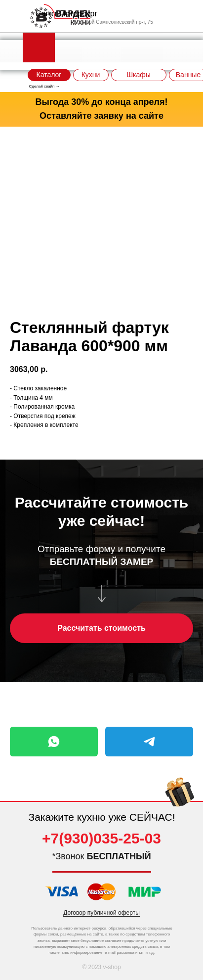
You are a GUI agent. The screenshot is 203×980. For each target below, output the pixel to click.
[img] (180, 794)
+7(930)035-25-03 (101, 838)
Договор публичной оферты (101, 913)
